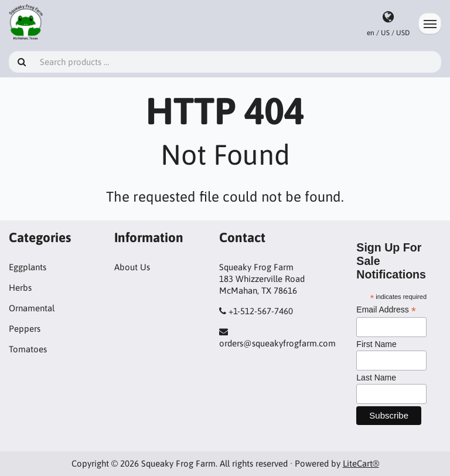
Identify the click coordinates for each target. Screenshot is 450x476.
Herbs (20, 288)
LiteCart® (361, 463)
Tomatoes (28, 349)
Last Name (376, 378)
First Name (376, 344)
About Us (132, 267)
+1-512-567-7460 (261, 311)
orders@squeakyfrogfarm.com (277, 343)
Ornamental (32, 308)
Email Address (386, 310)
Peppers (25, 329)
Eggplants (28, 267)
